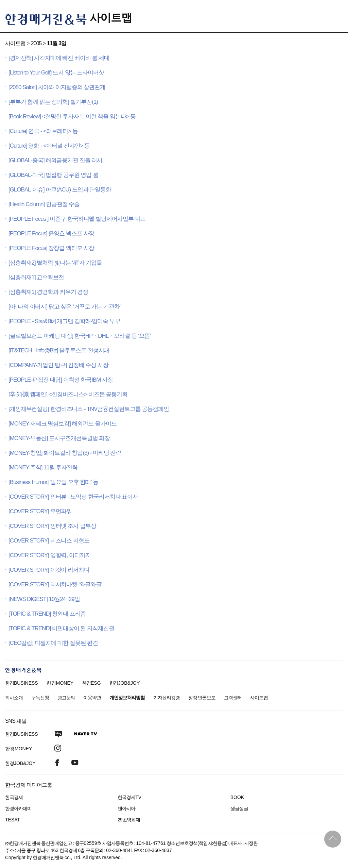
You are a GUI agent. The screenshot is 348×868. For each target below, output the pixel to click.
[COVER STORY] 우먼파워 (40, 511)
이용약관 (92, 698)
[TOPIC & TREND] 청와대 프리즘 (47, 614)
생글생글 (239, 808)
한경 (22, 683)
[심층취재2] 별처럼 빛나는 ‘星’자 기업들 (55, 263)
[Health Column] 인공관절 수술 (44, 204)
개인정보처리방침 (127, 698)
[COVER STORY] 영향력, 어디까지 (50, 555)
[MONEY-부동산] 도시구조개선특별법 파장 (59, 438)
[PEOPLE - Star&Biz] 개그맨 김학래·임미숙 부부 (64, 321)
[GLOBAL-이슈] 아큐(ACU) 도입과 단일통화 (60, 190)
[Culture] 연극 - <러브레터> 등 (43, 131)
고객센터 (233, 698)
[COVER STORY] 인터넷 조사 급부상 (52, 526)
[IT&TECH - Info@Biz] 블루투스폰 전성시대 (59, 350)
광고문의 (66, 698)
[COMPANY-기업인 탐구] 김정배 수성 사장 (58, 365)
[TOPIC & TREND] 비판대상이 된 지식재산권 (61, 628)
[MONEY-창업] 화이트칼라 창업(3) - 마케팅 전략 (65, 453)
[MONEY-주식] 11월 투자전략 (43, 468)
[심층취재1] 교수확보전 (36, 277)
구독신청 (40, 698)
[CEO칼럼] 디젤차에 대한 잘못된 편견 (53, 643)
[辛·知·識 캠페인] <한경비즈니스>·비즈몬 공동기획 (68, 394)
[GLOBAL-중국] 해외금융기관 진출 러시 (55, 160)
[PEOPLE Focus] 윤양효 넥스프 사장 (51, 233)
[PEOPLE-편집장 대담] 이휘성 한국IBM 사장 (61, 380)
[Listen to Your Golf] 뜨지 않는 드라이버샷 (56, 73)
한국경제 (14, 797)
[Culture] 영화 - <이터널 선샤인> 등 (49, 146)
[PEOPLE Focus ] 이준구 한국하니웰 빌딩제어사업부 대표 (77, 219)
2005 (36, 43)
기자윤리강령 (167, 698)
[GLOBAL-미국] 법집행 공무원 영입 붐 (53, 175)
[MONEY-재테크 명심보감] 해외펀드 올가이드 (63, 424)
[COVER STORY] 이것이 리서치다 (49, 570)
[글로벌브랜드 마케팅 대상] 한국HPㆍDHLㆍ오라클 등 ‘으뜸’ (80, 336)
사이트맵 (111, 18)
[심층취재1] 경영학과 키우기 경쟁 (48, 292)
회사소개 (14, 698)
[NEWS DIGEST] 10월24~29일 (44, 599)
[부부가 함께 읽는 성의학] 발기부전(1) (53, 102)
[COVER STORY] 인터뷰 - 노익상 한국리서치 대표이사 (73, 497)
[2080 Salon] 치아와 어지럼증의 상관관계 (57, 87)
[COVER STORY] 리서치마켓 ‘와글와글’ (55, 585)
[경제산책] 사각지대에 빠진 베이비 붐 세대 (59, 58)
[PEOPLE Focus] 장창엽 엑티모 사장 (51, 248)
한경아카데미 (18, 808)
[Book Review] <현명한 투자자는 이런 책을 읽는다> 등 (72, 116)
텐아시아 (126, 808)
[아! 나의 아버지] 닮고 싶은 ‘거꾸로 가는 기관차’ (64, 307)
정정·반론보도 (202, 698)
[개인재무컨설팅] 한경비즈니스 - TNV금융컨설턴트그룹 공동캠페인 (89, 409)
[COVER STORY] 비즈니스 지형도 (49, 541)
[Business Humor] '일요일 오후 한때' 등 (53, 482)
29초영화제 (129, 820)
